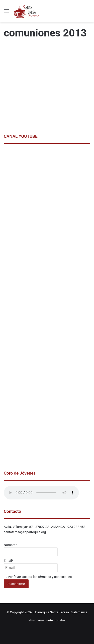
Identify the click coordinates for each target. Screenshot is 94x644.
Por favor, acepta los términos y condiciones (38, 577)
